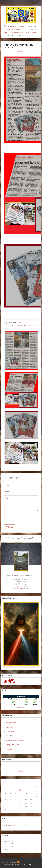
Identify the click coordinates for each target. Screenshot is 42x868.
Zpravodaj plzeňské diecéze (15, 740)
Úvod (5, 26)
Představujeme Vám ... (19, 26)
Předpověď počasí (21, 707)
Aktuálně (9, 749)
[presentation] (21, 517)
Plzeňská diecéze (12, 736)
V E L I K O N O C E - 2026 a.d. (21, 667)
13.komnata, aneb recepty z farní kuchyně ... (21, 32)
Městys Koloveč (11, 723)
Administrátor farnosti (13, 29)
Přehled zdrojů (11, 825)
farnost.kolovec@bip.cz (21, 589)
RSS (24, 862)
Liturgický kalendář (12, 745)
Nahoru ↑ (27, 865)
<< (5, 787)
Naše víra (9, 727)
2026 (21, 790)
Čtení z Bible (10, 731)
